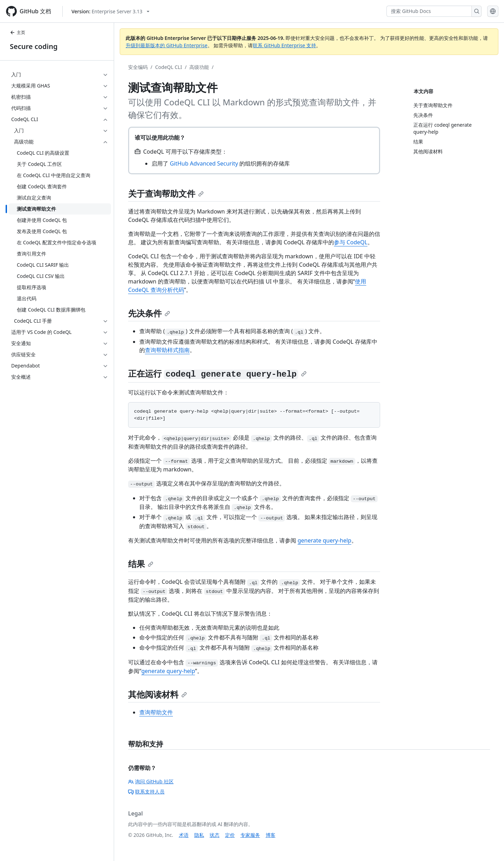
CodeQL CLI (169, 67)
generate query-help (324, 540)
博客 (271, 835)
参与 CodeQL (351, 242)
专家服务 (250, 835)
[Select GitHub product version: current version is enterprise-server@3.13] (110, 11)
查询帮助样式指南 (167, 350)
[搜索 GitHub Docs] (429, 11)
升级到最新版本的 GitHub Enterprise (167, 45)
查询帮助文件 (156, 712)
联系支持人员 (146, 792)
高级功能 (199, 67)
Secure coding (34, 46)
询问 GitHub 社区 (151, 781)
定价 (230, 835)
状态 (215, 835)
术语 (184, 835)
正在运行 (217, 373)
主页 (17, 32)
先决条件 (149, 313)
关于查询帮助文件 (166, 193)
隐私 (199, 835)
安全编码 (138, 67)
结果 (141, 564)
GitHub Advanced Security (204, 163)
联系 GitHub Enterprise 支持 (284, 45)
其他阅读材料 (157, 694)
